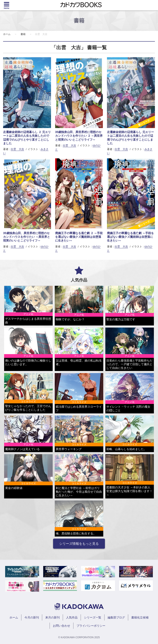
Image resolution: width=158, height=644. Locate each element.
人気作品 (72, 617)
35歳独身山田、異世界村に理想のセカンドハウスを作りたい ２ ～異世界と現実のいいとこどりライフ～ (79, 136)
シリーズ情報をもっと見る (79, 544)
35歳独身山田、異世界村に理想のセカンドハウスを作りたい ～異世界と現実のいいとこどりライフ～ (27, 237)
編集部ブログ (116, 617)
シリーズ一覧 (93, 617)
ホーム (7, 34)
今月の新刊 (32, 617)
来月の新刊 (52, 617)
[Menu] (6, 5)
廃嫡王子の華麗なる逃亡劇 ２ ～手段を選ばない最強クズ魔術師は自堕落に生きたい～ (79, 237)
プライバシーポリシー (91, 626)
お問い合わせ (62, 626)
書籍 (23, 34)
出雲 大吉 (17, 149)
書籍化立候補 (140, 617)
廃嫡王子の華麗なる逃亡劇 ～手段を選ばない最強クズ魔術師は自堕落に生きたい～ (130, 237)
